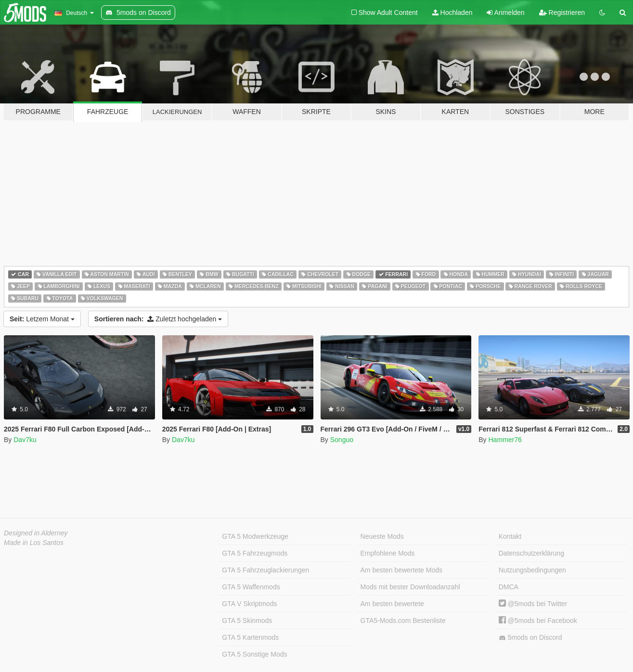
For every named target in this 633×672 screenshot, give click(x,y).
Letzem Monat (42, 319)
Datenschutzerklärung (531, 553)
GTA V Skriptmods (249, 604)
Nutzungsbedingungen (532, 570)
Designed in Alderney (36, 533)
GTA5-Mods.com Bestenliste (403, 621)
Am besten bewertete (392, 604)
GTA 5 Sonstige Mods (254, 654)
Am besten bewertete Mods (401, 570)
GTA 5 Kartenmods (250, 637)
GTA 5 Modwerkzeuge (255, 536)
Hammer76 (505, 440)
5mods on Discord (530, 638)
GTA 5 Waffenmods (251, 587)
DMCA (509, 587)
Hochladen (452, 13)
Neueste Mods (382, 536)
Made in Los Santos (34, 543)
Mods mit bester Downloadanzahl (410, 587)
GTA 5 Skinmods (247, 621)
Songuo (342, 440)
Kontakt (510, 536)
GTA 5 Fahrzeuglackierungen (265, 570)
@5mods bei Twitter (533, 604)
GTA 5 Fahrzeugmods (255, 553)
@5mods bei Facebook (538, 621)
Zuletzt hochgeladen (158, 319)
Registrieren (562, 13)
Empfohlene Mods (388, 553)
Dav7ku (25, 440)
